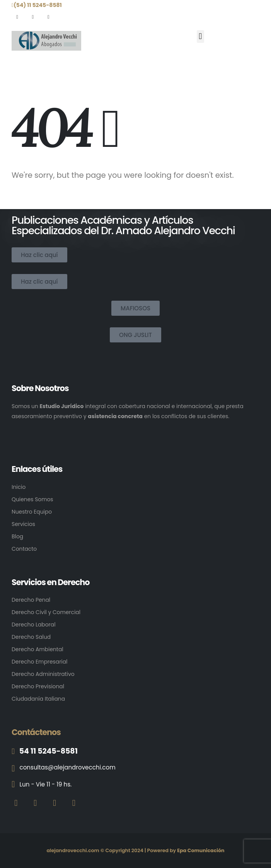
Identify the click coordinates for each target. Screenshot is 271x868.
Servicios (23, 524)
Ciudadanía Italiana (38, 699)
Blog (17, 536)
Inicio (19, 487)
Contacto (24, 549)
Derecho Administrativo (43, 674)
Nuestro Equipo (32, 512)
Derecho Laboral (34, 625)
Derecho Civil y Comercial (46, 612)
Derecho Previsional (38, 686)
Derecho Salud (31, 637)
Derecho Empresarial (39, 662)
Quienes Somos (32, 499)
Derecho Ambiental (37, 649)
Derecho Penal (31, 600)
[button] (200, 37)
